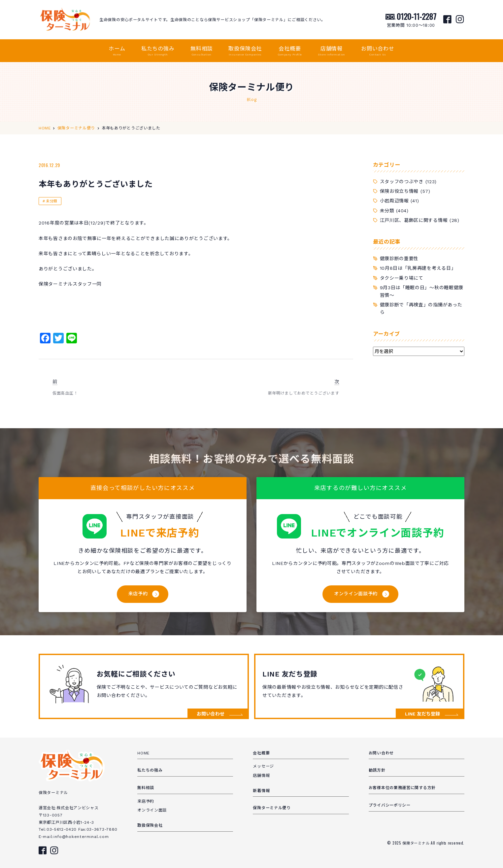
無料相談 (201, 51)
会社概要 (290, 51)
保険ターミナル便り (272, 808)
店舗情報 (332, 51)
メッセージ (263, 766)
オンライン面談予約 (356, 594)
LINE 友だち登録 (422, 714)
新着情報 (261, 791)
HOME (143, 753)
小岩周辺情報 (394, 201)
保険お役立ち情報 (399, 191)
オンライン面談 (152, 810)
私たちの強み (158, 51)
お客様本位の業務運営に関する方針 (402, 788)
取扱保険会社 (245, 51)
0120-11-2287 (417, 16)
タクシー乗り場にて (402, 278)
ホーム (117, 51)
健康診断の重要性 (399, 259)
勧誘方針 (377, 770)
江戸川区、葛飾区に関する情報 (414, 220)
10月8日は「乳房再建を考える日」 (418, 268)
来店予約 (138, 594)
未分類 (52, 201)
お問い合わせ (378, 51)
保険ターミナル (417, 843)
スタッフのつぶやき (402, 182)
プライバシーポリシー (390, 805)
